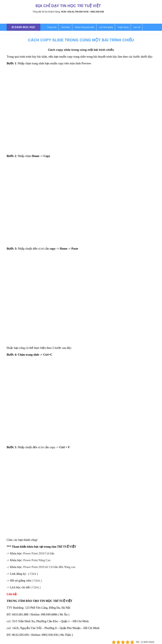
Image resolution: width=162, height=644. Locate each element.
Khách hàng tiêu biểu (85, 27)
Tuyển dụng (123, 27)
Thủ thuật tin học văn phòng (60, 34)
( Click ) (33, 574)
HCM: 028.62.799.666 (72, 12)
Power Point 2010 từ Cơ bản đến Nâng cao (49, 567)
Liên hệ (137, 27)
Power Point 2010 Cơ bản (39, 553)
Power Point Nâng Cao (37, 560)
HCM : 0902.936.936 (94, 12)
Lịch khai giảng (106, 27)
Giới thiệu (66, 27)
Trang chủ (52, 27)
